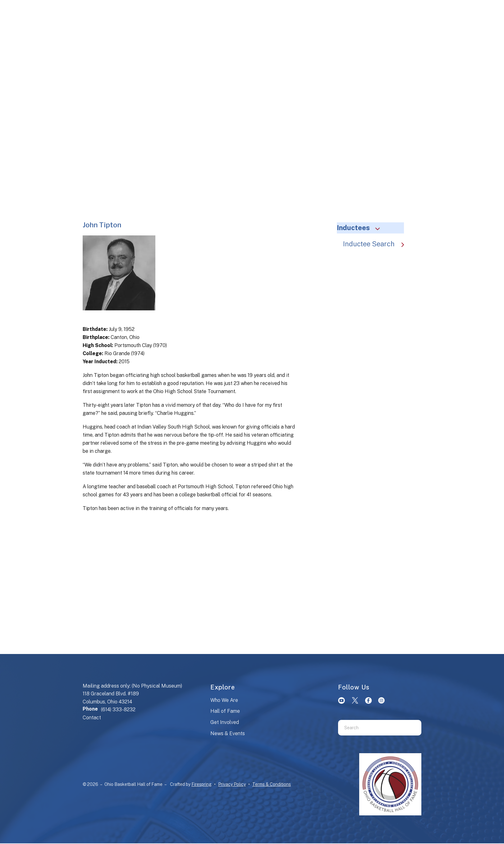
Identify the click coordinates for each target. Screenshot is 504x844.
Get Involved (225, 722)
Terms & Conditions (272, 784)
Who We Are (224, 700)
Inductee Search (377, 244)
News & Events (228, 733)
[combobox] (372, 728)
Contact (92, 718)
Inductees (361, 228)
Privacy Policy (232, 784)
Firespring (202, 784)
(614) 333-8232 (118, 710)
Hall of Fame (225, 711)
